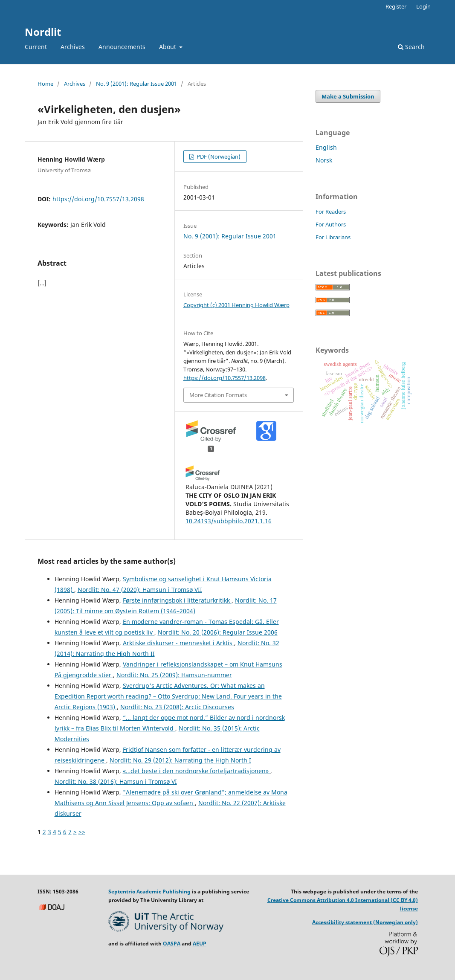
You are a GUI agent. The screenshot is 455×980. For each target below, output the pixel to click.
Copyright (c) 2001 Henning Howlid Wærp (236, 305)
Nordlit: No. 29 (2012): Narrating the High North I (180, 760)
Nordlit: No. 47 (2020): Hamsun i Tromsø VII (140, 590)
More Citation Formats (218, 395)
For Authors (331, 224)
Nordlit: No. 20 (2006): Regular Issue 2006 (218, 632)
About (168, 47)
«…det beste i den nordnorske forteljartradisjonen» (197, 771)
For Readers (331, 212)
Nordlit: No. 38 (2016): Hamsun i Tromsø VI (116, 781)
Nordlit (43, 32)
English (326, 147)
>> (82, 832)
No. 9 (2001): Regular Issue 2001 (136, 84)
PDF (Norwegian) (218, 157)
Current (36, 47)
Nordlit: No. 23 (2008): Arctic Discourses (177, 707)
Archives (73, 47)
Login (423, 6)
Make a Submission (348, 96)
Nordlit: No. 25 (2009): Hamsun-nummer (174, 675)
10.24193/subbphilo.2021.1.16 (229, 521)
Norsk (324, 160)
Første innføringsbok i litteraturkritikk (177, 600)
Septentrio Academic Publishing (149, 892)
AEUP (200, 944)
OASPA (172, 944)
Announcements (122, 47)
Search (411, 47)
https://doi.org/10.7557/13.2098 (98, 199)
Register (396, 6)
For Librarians (333, 237)
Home (45, 84)
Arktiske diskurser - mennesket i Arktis (178, 643)
